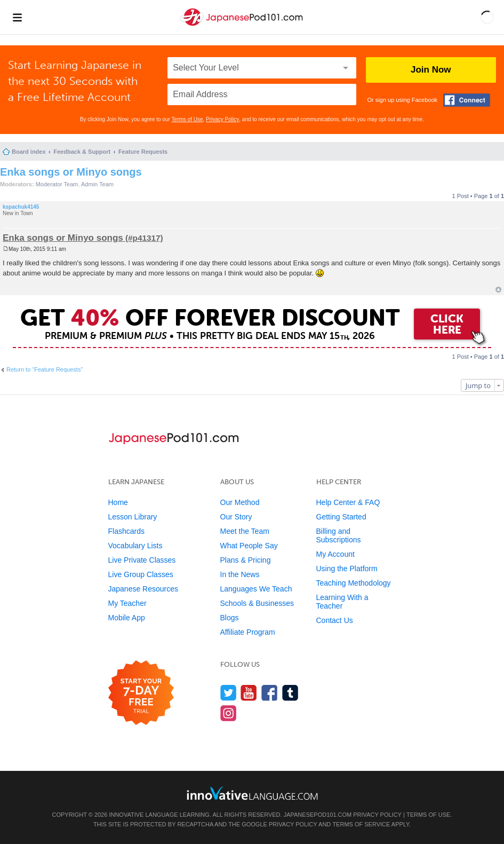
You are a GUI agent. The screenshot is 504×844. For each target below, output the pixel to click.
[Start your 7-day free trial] (141, 693)
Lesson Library (133, 517)
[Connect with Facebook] (467, 100)
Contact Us (335, 620)
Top (498, 290)
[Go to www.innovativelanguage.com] (252, 793)
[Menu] (17, 17)
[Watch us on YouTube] (249, 693)
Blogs (230, 618)
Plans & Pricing (246, 560)
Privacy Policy (222, 119)
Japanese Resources (143, 589)
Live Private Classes (142, 560)
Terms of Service (361, 824)
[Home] (243, 26)
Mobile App (127, 618)
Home (118, 502)
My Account (335, 554)
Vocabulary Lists (135, 546)
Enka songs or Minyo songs (71, 172)
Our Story (236, 517)
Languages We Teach (256, 589)
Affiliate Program (248, 632)
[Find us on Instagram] (229, 713)
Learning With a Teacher (342, 602)
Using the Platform (347, 569)
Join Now (431, 70)
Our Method (240, 502)
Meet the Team (245, 531)
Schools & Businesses (257, 603)
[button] (487, 17)
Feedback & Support (82, 152)
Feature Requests (143, 152)
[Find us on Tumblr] (290, 693)
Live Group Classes (141, 574)
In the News (240, 574)
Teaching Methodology (354, 583)
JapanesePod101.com (318, 815)
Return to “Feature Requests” (45, 369)
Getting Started (341, 517)
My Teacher (127, 603)
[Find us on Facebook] (270, 693)
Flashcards (126, 531)
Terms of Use (187, 119)
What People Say (249, 546)
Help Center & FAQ (348, 502)
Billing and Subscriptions (339, 535)
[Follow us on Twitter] (229, 693)
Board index (29, 152)
